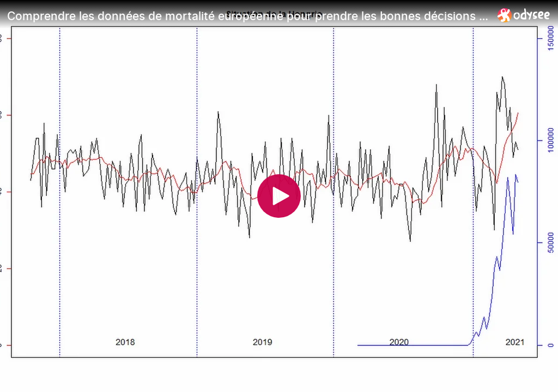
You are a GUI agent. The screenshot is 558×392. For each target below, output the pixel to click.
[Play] (279, 196)
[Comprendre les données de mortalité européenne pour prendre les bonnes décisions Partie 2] (248, 16)
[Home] (524, 15)
